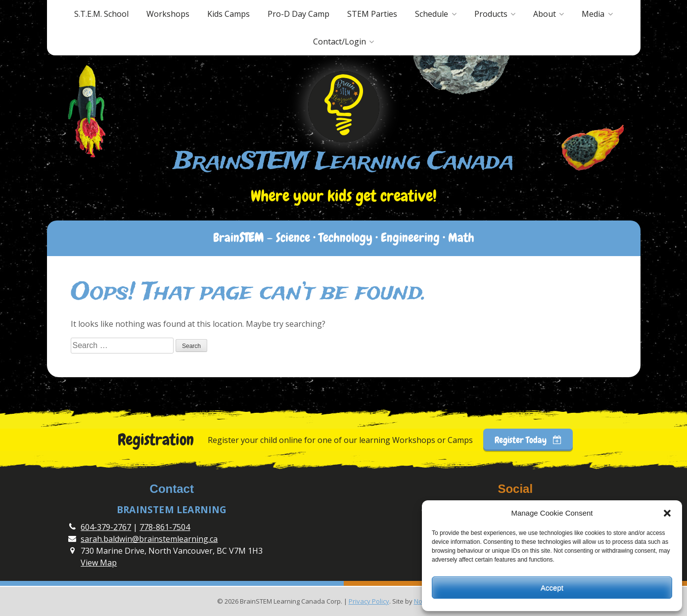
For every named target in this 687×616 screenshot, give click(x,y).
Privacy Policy (369, 601)
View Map (99, 563)
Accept (552, 588)
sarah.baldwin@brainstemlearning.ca (149, 539)
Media (593, 14)
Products (491, 14)
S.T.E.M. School (101, 14)
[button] (667, 513)
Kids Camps (229, 14)
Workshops (168, 14)
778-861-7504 (165, 527)
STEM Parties (372, 14)
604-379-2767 (106, 527)
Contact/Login (340, 42)
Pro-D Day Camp (298, 14)
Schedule (432, 14)
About (545, 14)
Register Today (528, 440)
